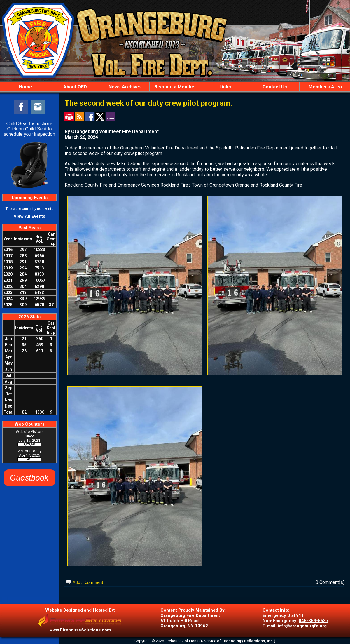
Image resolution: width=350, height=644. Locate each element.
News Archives (125, 87)
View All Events (29, 216)
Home (25, 87)
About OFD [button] (75, 87)
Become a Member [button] (175, 87)
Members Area (325, 87)
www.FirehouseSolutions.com (80, 630)
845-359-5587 (314, 621)
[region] (175, 87)
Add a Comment (88, 582)
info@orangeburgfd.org (302, 626)
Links (225, 87)
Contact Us (274, 87)
